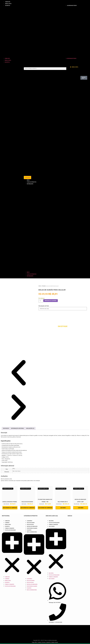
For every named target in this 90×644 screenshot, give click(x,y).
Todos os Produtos (32, 182)
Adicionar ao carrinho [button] (10, 508)
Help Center (52, 526)
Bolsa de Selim (30, 525)
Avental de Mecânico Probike (10, 502)
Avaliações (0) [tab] (30, 428)
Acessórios (30, 521)
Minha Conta (8, 4)
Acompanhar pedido (72, 6)
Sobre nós (8, 2)
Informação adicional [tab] (17, 428)
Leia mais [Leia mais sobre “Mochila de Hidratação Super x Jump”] (81, 508)
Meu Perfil (51, 521)
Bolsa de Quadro (31, 523)
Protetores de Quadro (32, 528)
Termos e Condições (10, 528)
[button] (14, 32)
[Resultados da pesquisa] (45, 154)
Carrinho (7, 523)
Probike (44, 286)
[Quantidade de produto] (41, 301)
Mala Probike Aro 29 (63, 502)
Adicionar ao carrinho (51, 301)
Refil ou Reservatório (32, 532)
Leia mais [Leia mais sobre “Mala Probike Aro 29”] (63, 508)
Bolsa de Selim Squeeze (27, 502)
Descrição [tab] (6, 428)
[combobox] (45, 69)
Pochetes (29, 530)
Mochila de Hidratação (32, 526)
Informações (30, 184)
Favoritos (8, 6)
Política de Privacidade (10, 530)
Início (28, 180)
